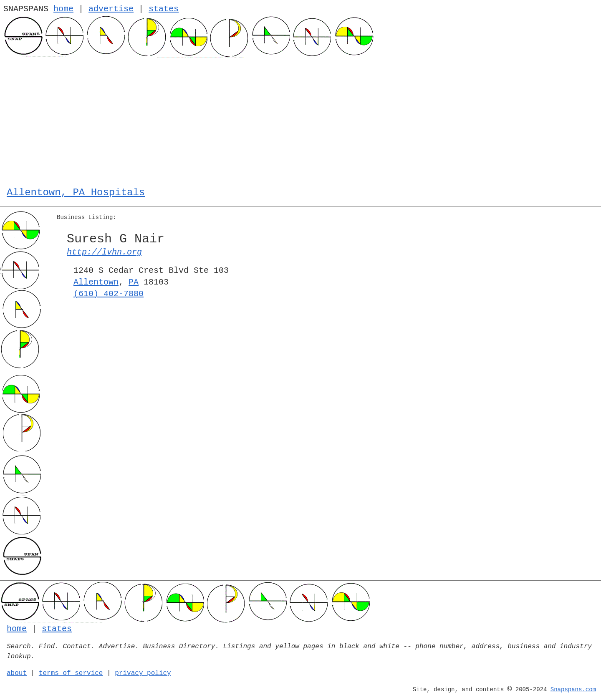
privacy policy (143, 673)
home (63, 9)
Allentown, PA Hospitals (76, 193)
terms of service (71, 673)
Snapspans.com (573, 690)
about (17, 673)
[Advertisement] (300, 120)
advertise (111, 9)
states (164, 9)
